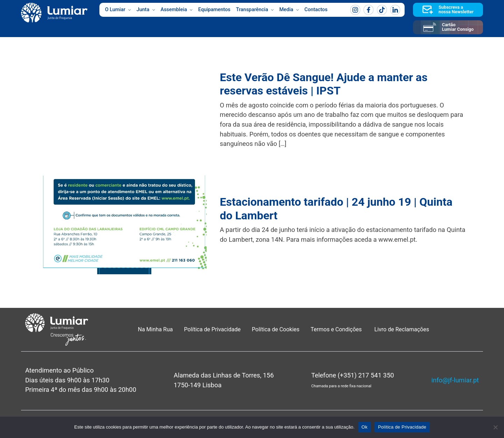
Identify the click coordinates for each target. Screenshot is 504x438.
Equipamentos (214, 10)
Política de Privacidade (212, 329)
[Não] (495, 427)
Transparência (255, 10)
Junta (146, 10)
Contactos (316, 10)
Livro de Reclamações (402, 329)
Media (289, 10)
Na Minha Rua (155, 329)
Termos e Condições (337, 329)
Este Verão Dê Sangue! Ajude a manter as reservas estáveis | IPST (324, 84)
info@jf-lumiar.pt (455, 380)
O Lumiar (118, 10)
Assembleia (177, 10)
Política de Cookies (276, 329)
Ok (365, 427)
